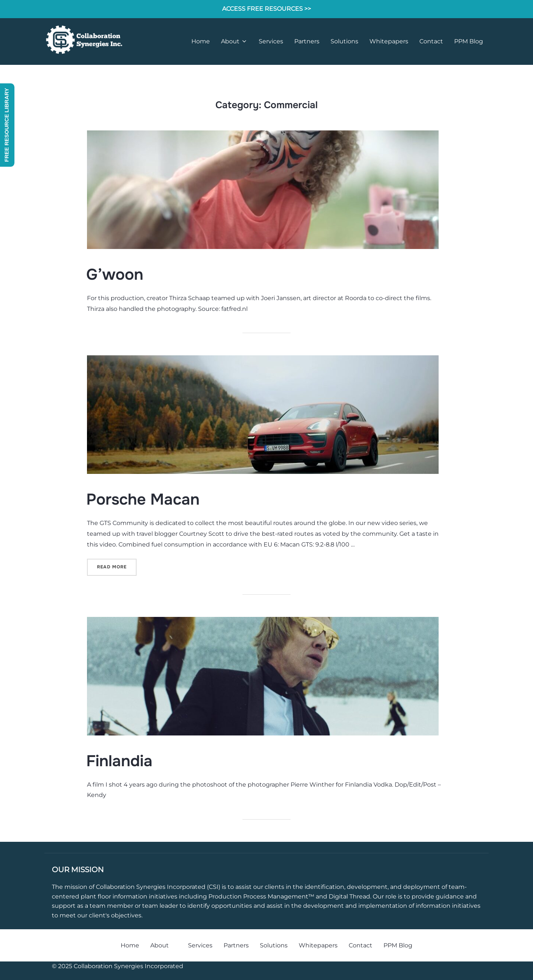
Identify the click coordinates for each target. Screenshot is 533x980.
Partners (307, 41)
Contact (431, 41)
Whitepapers (389, 41)
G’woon (115, 275)
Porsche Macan (143, 499)
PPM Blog (469, 41)
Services (271, 41)
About (234, 41)
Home (201, 41)
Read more (117, 566)
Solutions (344, 41)
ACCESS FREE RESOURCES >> (266, 9)
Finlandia (119, 761)
